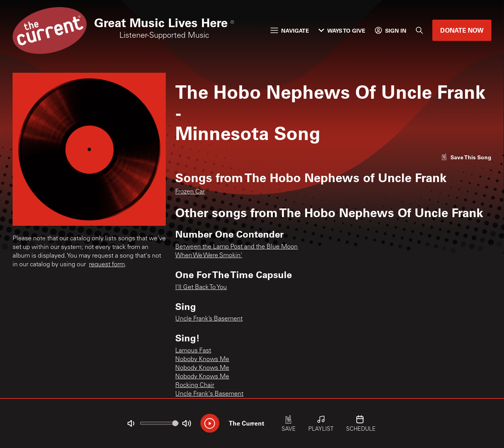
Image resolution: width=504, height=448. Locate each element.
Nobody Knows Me (202, 368)
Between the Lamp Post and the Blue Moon (236, 247)
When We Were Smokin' (209, 256)
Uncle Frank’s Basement (209, 319)
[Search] (419, 30)
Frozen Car (190, 192)
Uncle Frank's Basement (209, 394)
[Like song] (466, 157)
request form (107, 265)
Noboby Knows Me (202, 360)
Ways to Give (342, 30)
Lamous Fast (193, 351)
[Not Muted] (131, 424)
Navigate (290, 30)
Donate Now (462, 30)
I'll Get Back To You (201, 288)
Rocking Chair (195, 385)
